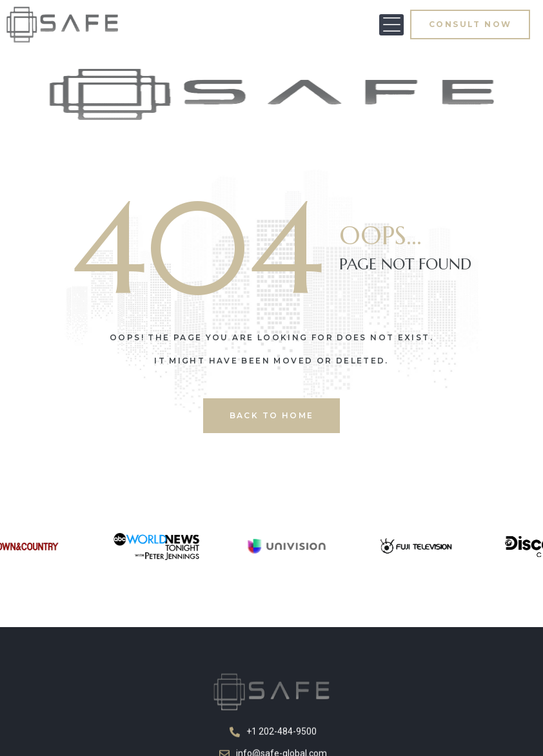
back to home (272, 415)
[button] (391, 25)
